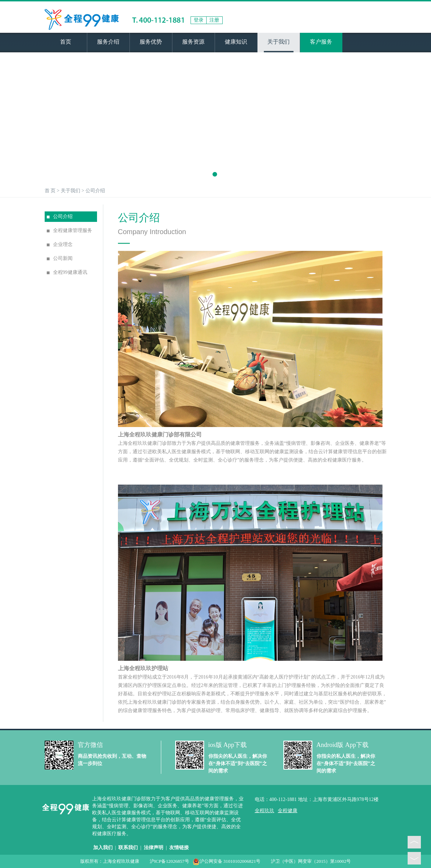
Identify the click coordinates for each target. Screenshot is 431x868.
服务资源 (193, 42)
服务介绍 (108, 42)
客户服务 (321, 42)
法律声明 (154, 848)
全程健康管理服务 (69, 230)
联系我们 (128, 848)
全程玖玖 (265, 811)
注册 (214, 20)
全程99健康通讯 (67, 272)
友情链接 (179, 848)
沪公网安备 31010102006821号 (227, 861)
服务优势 (151, 42)
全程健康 (288, 811)
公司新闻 (60, 258)
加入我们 (103, 848)
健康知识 (236, 42)
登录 (199, 20)
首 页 (50, 191)
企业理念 (60, 244)
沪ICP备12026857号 (169, 861)
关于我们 (278, 42)
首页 (66, 42)
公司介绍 (95, 191)
